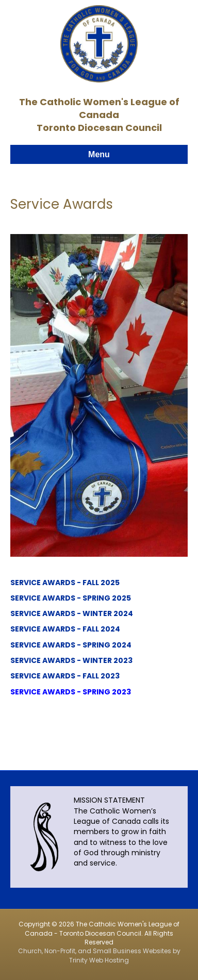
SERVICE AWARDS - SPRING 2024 (71, 645)
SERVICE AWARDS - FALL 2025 (65, 583)
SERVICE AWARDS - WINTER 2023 (71, 660)
